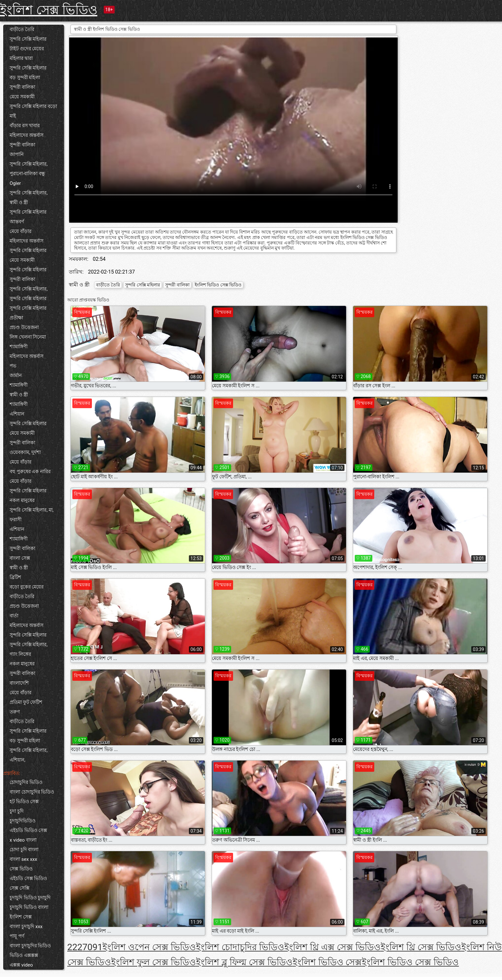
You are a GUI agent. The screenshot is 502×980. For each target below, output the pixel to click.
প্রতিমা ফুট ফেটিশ (26, 702)
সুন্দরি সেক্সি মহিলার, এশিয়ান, (28, 755)
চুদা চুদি (17, 811)
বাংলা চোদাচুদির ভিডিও (32, 792)
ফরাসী (16, 520)
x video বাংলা (23, 840)
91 (97, 947)
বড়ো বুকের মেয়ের (27, 587)
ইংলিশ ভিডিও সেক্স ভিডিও (218, 285)
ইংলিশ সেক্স (21, 917)
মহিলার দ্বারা (21, 58)
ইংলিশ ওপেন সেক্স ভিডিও (149, 947)
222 (75, 947)
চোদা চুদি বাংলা (24, 850)
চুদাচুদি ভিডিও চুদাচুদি (30, 898)
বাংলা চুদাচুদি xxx (26, 926)
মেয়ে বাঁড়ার (20, 231)
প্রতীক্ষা (16, 318)
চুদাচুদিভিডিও (23, 821)
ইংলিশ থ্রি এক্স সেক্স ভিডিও (332, 947)
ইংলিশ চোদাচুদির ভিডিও (240, 947)
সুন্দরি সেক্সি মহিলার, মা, (32, 510)
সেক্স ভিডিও (21, 869)
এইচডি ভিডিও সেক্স (28, 830)
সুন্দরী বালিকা (22, 87)
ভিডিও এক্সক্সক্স (24, 955)
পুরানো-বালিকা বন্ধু (27, 174)
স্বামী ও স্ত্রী (19, 202)
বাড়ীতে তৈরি (22, 29)
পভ (13, 366)
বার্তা (14, 616)
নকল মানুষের (22, 500)
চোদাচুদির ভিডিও (26, 782)
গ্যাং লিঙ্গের (20, 654)
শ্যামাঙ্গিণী (19, 347)
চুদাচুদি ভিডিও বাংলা (29, 907)
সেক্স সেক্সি (20, 888)
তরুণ (15, 712)
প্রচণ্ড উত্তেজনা (24, 327)
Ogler (15, 183)
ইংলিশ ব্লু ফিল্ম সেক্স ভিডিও (244, 962)
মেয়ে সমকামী (22, 97)
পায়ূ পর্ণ (17, 936)
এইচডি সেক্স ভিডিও (28, 878)
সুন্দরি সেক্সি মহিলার (28, 39)
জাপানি (17, 154)
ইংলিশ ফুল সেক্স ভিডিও (154, 962)
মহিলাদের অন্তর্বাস (27, 135)
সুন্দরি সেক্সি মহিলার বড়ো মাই (33, 111)
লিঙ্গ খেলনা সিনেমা (28, 337)
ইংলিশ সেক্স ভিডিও (49, 10)
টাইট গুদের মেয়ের (27, 49)
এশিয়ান (17, 414)
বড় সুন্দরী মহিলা (25, 78)
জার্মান (16, 375)
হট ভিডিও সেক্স (24, 802)
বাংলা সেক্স (20, 558)
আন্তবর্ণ (17, 222)
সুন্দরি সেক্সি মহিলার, (28, 164)
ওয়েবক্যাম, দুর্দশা (25, 452)
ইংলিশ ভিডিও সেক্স (327, 962)
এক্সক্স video (21, 965)
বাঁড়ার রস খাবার (25, 126)
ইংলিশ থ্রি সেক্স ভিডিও (421, 947)
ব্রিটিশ (15, 577)
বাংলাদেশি (19, 683)
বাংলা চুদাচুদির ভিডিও (30, 946)
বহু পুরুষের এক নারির (30, 472)
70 (87, 947)
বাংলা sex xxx (23, 859)
